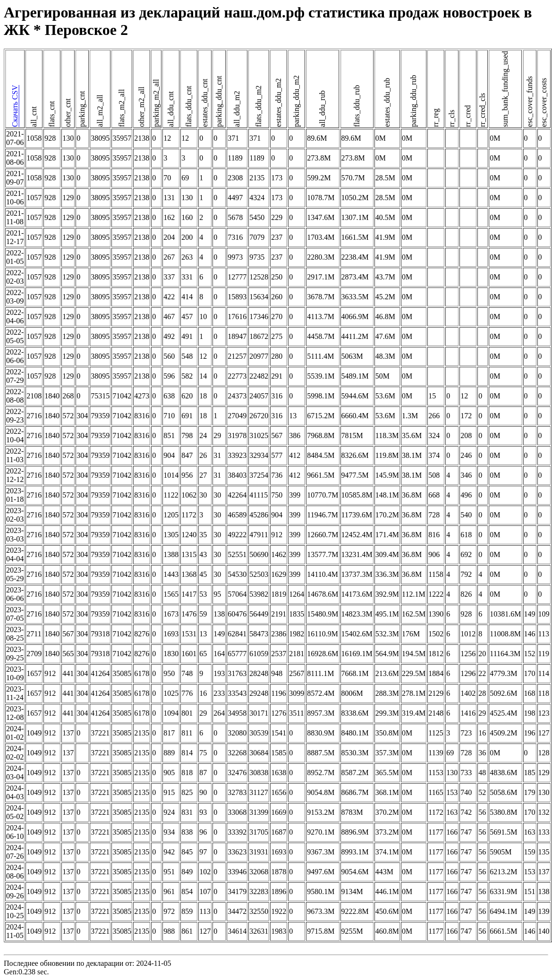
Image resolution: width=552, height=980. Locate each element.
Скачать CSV (15, 106)
